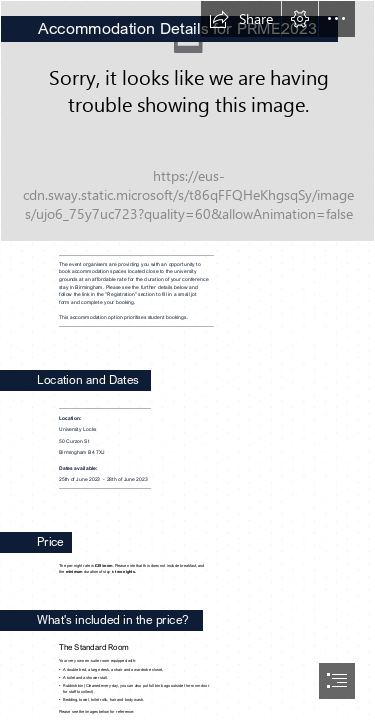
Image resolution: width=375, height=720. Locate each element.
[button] (241, 19)
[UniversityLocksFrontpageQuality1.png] (187, 121)
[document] (187, 360)
